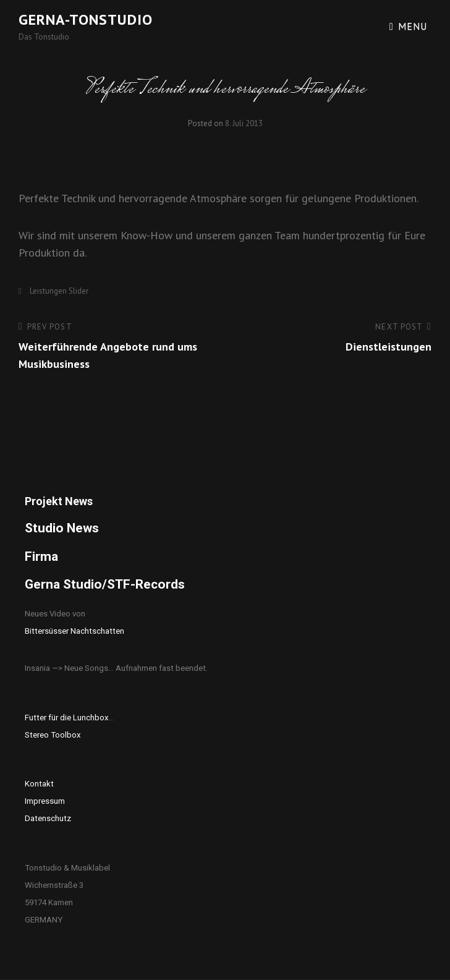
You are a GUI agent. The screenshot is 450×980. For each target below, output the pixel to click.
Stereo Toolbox (53, 735)
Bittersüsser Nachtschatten (74, 631)
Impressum (45, 801)
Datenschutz (48, 818)
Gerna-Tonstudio (86, 19)
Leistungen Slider (59, 291)
